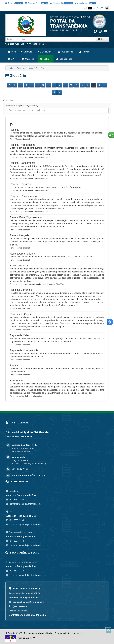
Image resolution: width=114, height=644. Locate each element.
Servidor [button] (86, 52)
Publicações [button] (66, 52)
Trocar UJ (14, 3)
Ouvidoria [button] (29, 59)
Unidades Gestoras (16, 68)
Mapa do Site (61, 3)
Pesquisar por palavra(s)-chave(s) (23, 105)
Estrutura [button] (27, 52)
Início (12, 52)
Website (35, 44)
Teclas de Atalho (37, 3)
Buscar (102, 39)
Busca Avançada (15, 44)
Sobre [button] (46, 59)
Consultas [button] (46, 52)
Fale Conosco (64, 59)
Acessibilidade (85, 3)
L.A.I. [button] (13, 59)
